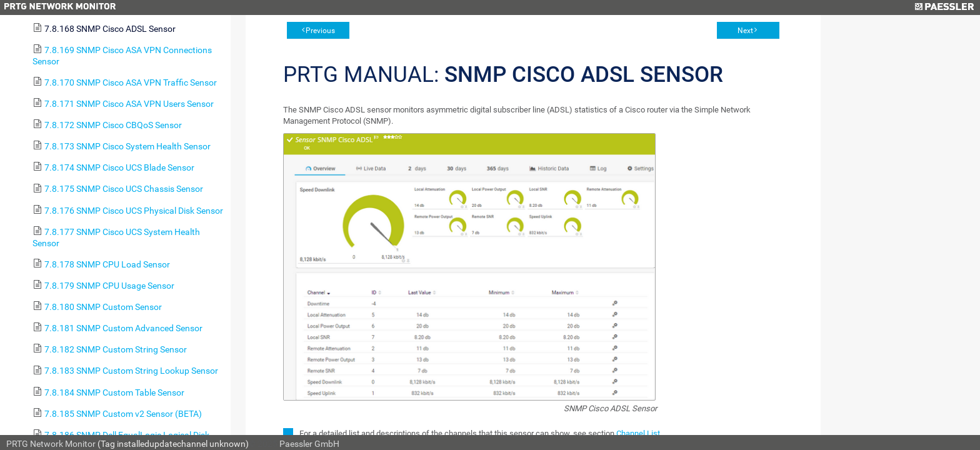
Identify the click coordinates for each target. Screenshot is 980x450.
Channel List (638, 433)
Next (745, 31)
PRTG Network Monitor (51, 444)
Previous (320, 31)
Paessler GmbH (309, 444)
